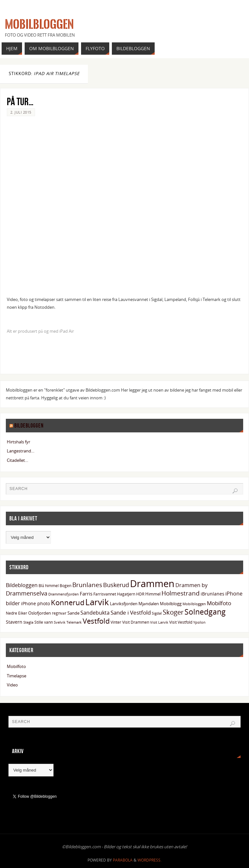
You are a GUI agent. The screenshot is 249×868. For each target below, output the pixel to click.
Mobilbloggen (39, 25)
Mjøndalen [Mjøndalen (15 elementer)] (148, 604)
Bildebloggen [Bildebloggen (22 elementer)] (22, 585)
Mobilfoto (16, 666)
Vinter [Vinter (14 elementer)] (116, 622)
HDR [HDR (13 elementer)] (140, 594)
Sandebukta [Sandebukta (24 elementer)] (95, 613)
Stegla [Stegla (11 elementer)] (28, 622)
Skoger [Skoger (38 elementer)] (173, 612)
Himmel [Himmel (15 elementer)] (153, 594)
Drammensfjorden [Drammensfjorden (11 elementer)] (64, 594)
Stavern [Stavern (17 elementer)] (14, 622)
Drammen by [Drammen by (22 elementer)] (191, 585)
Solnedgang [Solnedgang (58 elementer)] (205, 612)
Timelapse (17, 676)
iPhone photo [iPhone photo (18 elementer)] (36, 603)
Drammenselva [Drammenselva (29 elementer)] (27, 593)
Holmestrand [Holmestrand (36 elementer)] (181, 593)
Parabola (123, 860)
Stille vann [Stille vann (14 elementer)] (44, 622)
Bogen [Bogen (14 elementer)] (65, 586)
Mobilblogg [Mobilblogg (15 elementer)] (171, 604)
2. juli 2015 (21, 112)
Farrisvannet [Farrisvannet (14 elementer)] (105, 594)
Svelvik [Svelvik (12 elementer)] (60, 622)
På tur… (20, 101)
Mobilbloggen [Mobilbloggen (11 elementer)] (194, 604)
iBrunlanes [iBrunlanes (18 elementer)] (213, 594)
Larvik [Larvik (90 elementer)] (97, 602)
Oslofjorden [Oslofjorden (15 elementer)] (40, 613)
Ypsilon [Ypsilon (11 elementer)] (199, 622)
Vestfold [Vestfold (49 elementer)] (96, 621)
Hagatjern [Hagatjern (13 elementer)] (126, 594)
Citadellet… (18, 460)
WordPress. (149, 860)
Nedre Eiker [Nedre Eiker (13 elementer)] (17, 613)
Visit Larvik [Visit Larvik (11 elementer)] (159, 622)
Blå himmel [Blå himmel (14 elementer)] (49, 586)
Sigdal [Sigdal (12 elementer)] (157, 613)
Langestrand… (21, 451)
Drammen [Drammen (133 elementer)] (152, 584)
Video (12, 685)
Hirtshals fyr (18, 442)
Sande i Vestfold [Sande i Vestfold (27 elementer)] (131, 612)
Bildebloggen (29, 426)
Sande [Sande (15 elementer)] (73, 613)
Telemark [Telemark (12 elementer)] (74, 622)
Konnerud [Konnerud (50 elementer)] (68, 602)
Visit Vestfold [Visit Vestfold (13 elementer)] (181, 622)
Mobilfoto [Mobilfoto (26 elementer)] (219, 603)
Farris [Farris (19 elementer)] (86, 594)
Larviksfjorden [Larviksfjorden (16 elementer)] (124, 604)
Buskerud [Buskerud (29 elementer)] (116, 585)
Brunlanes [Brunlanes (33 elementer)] (87, 585)
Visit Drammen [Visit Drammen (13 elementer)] (136, 622)
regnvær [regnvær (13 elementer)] (59, 613)
